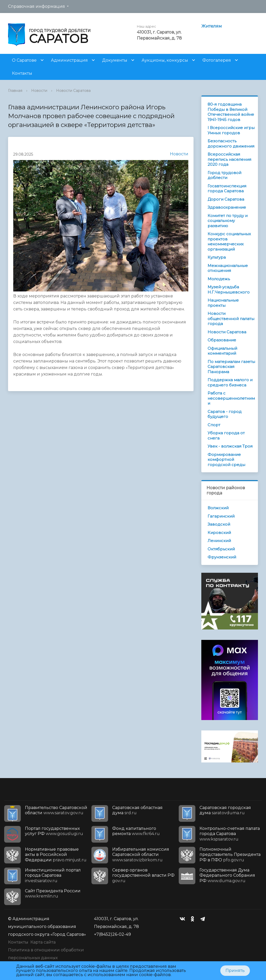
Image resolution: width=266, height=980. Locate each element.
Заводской (219, 524)
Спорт (214, 425)
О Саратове (24, 60)
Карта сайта (43, 942)
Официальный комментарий (222, 351)
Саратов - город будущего (225, 414)
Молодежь (219, 279)
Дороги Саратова (226, 199)
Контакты (22, 73)
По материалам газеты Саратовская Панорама (231, 367)
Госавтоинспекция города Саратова (227, 189)
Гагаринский (221, 516)
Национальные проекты (223, 303)
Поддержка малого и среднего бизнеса (230, 382)
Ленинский (219, 541)
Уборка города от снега (226, 435)
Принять (235, 971)
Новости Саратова (73, 91)
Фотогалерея (217, 60)
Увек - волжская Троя (230, 446)
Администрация (69, 60)
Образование (222, 340)
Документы (115, 60)
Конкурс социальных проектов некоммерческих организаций (229, 241)
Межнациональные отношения (228, 268)
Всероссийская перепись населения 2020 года (229, 159)
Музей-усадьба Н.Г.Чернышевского (229, 289)
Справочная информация (36, 6)
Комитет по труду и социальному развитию (228, 221)
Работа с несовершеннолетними (231, 398)
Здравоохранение (227, 207)
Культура (217, 257)
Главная (15, 91)
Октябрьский (221, 549)
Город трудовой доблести (224, 175)
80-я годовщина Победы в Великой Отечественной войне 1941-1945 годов (231, 112)
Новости (39, 91)
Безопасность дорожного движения (231, 144)
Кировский (219, 533)
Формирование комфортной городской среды (226, 460)
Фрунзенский (222, 557)
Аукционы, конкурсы (165, 60)
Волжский (218, 508)
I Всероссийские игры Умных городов (231, 130)
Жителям (212, 26)
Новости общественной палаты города (231, 319)
